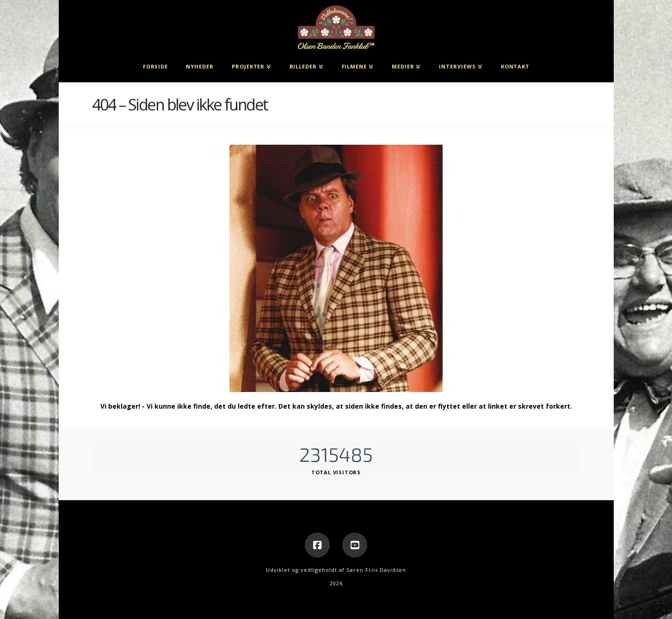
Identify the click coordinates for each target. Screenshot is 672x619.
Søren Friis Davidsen (376, 570)
